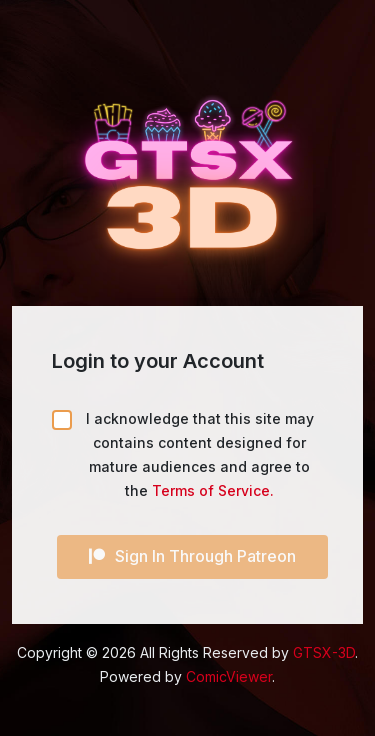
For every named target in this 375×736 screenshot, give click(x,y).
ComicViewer (229, 676)
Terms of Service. (213, 490)
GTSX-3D (324, 652)
